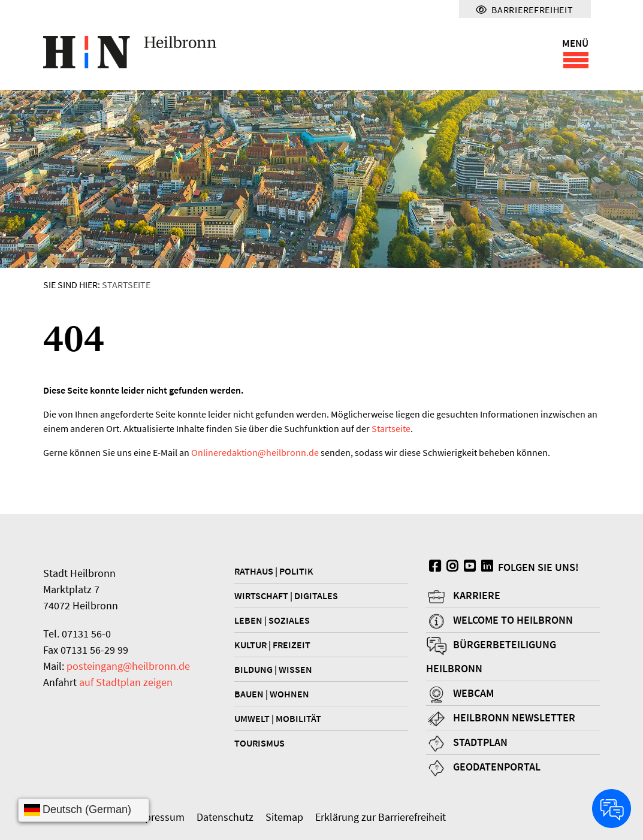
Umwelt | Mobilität (278, 718)
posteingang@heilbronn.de (128, 666)
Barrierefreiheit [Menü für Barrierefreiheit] (524, 10)
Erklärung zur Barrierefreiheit (381, 817)
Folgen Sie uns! (502, 567)
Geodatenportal (497, 767)
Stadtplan (480, 742)
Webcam (473, 693)
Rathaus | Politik (274, 571)
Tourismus (259, 743)
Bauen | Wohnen (272, 694)
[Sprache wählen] (84, 810)
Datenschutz (225, 817)
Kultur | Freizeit (272, 645)
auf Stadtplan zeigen (126, 682)
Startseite (126, 285)
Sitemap (284, 817)
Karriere (477, 595)
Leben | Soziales (272, 620)
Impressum (159, 817)
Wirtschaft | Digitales (286, 596)
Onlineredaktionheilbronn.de (255, 452)
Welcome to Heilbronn (513, 620)
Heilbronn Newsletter (514, 717)
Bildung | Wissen (273, 669)
